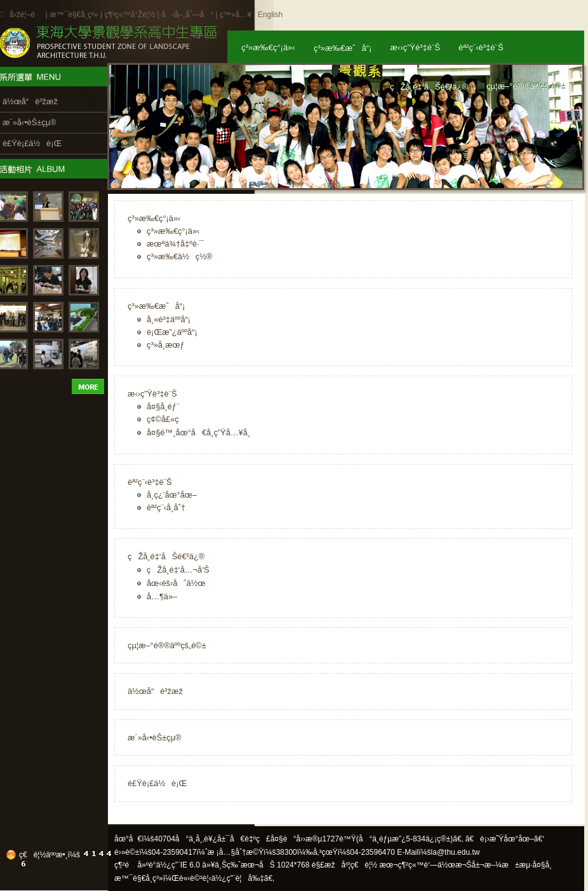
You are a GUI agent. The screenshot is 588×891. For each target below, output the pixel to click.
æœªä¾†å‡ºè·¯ (175, 244)
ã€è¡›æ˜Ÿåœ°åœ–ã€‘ (505, 839)
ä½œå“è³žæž (158, 691)
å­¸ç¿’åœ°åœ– (172, 495)
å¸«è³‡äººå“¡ (169, 319)
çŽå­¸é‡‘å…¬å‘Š (178, 570)
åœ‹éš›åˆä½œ (176, 583)
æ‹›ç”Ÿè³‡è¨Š (152, 394)
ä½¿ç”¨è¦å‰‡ (238, 878)
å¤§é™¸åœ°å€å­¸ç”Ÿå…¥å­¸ (198, 432)
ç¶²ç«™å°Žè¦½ (130, 15)
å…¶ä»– (162, 596)
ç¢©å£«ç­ (166, 419)
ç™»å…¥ (236, 15)
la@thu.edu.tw (456, 852)
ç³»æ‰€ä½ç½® (179, 256)
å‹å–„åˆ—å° (187, 15)
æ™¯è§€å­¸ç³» (75, 15)
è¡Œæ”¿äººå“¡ (172, 332)
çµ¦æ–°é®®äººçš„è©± (167, 645)
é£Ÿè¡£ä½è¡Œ (157, 783)
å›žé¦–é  (26, 15)
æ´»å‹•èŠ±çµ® (155, 738)
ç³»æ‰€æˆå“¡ (156, 306)
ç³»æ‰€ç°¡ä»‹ (154, 218)
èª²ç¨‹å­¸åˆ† (166, 507)
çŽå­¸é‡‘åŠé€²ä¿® (166, 556)
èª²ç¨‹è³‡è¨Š (150, 482)
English (270, 15)
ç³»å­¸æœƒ (166, 345)
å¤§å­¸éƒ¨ (163, 406)
